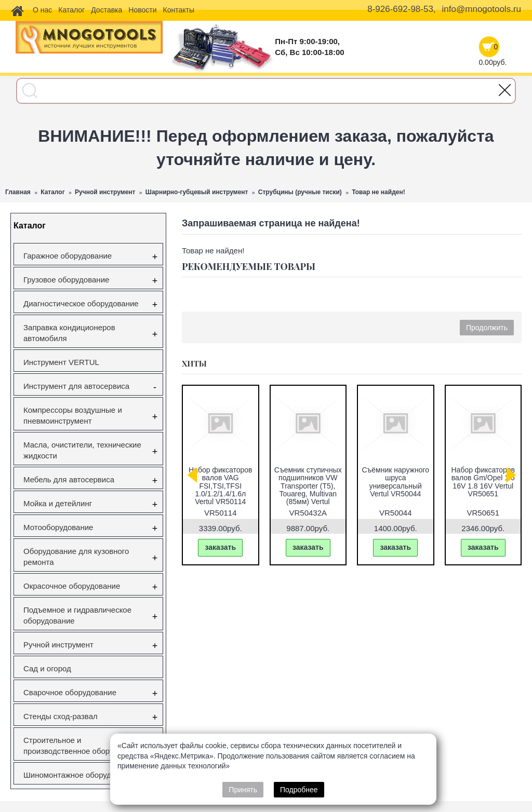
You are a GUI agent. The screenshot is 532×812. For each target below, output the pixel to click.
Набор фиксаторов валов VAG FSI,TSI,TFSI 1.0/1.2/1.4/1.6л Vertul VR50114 (221, 486)
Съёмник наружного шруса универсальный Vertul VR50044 (395, 482)
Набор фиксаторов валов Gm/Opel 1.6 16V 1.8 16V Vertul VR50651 (483, 482)
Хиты (194, 363)
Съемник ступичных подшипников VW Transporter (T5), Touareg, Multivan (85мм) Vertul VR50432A (308, 490)
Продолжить (487, 328)
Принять (243, 790)
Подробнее (299, 790)
